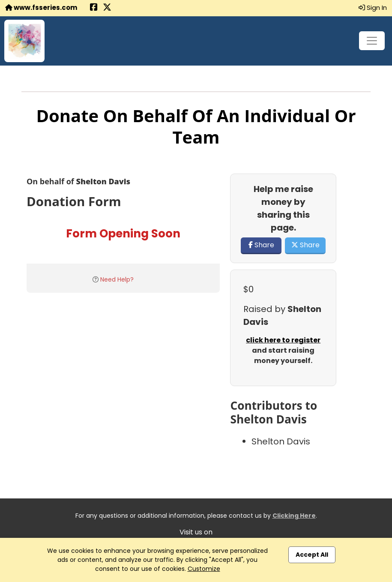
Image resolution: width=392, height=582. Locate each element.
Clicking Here (294, 516)
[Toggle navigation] (372, 41)
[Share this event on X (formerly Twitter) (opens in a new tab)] (107, 8)
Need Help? (117, 279)
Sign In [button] (373, 7)
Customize (204, 569)
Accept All (312, 555)
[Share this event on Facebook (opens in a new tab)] (94, 8)
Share (261, 245)
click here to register (283, 340)
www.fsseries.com (41, 7)
